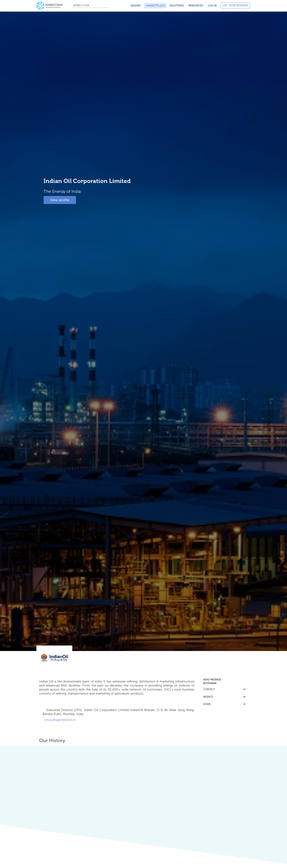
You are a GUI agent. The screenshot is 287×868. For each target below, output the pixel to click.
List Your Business (235, 5)
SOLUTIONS (177, 6)
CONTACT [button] (224, 689)
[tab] (224, 680)
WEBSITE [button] (224, 697)
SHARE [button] (224, 704)
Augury (136, 6)
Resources (196, 6)
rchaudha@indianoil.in (59, 720)
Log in (212, 6)
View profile (60, 199)
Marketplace (155, 6)
